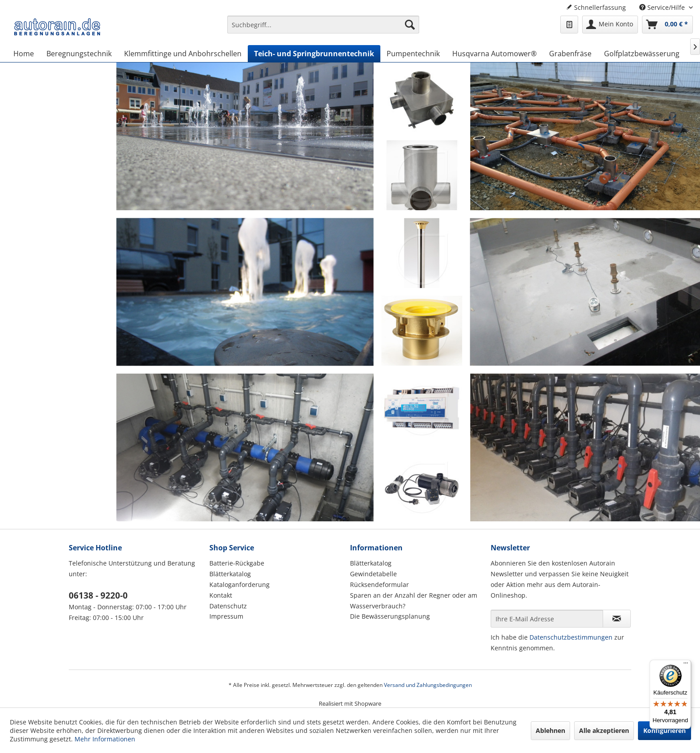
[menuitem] (323, 29)
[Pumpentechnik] (413, 54)
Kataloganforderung (240, 585)
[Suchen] (410, 25)
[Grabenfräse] (570, 54)
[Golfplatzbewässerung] (642, 54)
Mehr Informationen (105, 739)
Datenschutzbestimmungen (571, 637)
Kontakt (221, 595)
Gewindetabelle (373, 574)
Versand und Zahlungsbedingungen (428, 685)
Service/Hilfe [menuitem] (663, 7)
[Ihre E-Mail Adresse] (547, 619)
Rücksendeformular (379, 585)
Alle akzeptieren (604, 730)
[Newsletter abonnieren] (617, 619)
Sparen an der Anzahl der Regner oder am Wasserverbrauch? (414, 601)
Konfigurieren (665, 730)
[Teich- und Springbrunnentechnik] (314, 54)
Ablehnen (550, 730)
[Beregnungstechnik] (79, 54)
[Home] (24, 54)
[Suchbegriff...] (323, 25)
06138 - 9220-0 (98, 595)
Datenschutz (228, 606)
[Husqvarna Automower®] (494, 54)
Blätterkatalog (230, 574)
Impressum (226, 616)
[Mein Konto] (610, 25)
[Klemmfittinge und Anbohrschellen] (183, 54)
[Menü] (686, 665)
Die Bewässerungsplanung (390, 616)
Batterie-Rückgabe (237, 563)
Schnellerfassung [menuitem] (596, 7)
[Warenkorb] (667, 25)
